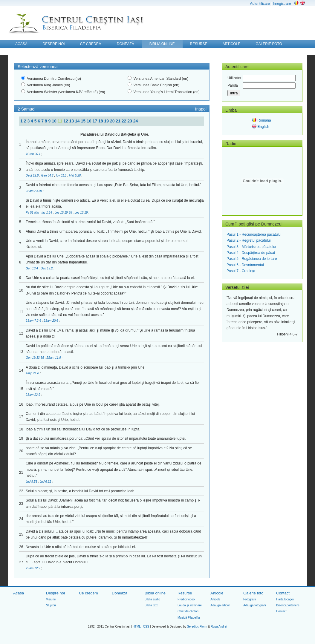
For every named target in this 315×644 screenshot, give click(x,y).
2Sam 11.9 (54, 358)
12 (66, 121)
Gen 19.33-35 (35, 358)
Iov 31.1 (62, 175)
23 (130, 121)
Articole (217, 593)
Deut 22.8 (33, 175)
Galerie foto (253, 593)
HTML (137, 627)
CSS (146, 627)
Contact (283, 593)
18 (101, 121)
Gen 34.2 (48, 175)
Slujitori (51, 605)
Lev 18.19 (81, 213)
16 (90, 121)
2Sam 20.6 (51, 321)
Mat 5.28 (75, 175)
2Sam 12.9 (33, 395)
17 (95, 121)
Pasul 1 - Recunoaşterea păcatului (254, 234)
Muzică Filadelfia (189, 618)
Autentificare (260, 4)
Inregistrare (282, 4)
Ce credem (88, 593)
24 (136, 121)
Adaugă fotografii (255, 605)
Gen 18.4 (32, 268)
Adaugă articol (220, 605)
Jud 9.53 (32, 482)
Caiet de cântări (188, 611)
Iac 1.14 (47, 213)
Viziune (51, 599)
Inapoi (201, 109)
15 (84, 121)
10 (55, 121)
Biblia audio (152, 599)
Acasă (19, 593)
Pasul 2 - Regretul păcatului (249, 240)
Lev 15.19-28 (64, 213)
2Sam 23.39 (34, 191)
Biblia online (155, 593)
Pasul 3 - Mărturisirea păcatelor (251, 247)
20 (113, 121)
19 (107, 121)
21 (118, 121)
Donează (120, 593)
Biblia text (151, 605)
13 (72, 121)
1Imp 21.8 (33, 373)
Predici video (186, 599)
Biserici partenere (288, 605)
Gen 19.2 (47, 268)
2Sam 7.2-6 (34, 321)
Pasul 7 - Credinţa (241, 271)
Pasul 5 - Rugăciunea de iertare (252, 259)
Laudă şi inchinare (190, 605)
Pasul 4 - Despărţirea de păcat (251, 253)
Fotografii (250, 599)
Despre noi (55, 593)
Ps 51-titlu (33, 213)
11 (61, 121)
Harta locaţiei (285, 599)
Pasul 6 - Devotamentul (245, 265)
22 (124, 121)
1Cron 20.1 (33, 154)
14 (78, 121)
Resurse (185, 593)
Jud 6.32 (46, 482)
